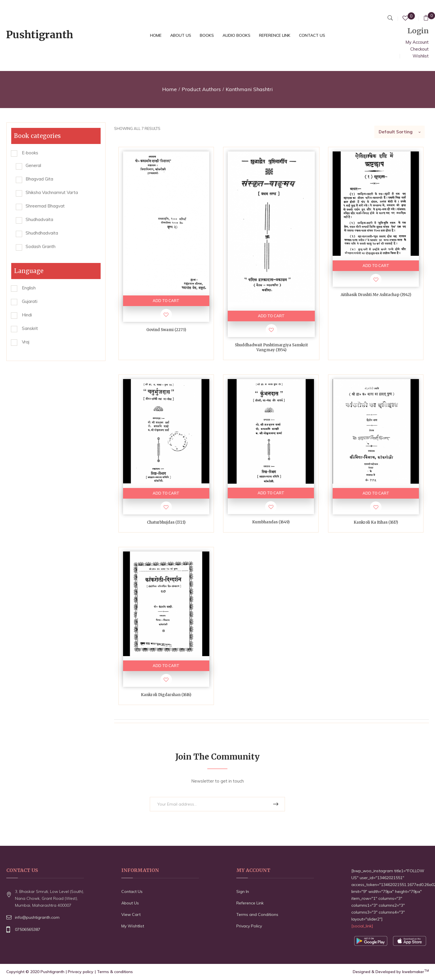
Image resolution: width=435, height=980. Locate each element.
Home (169, 89)
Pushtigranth (52, 972)
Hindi (27, 315)
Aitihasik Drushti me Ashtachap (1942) (376, 295)
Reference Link (250, 904)
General (33, 165)
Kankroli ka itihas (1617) (376, 523)
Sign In (243, 892)
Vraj (26, 342)
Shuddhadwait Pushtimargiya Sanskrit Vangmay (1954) (271, 348)
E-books (30, 153)
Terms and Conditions (257, 915)
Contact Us (132, 892)
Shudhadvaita (39, 219)
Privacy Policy (249, 927)
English (29, 288)
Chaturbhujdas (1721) (166, 523)
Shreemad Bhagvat (45, 206)
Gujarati (30, 301)
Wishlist (421, 56)
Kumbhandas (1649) (271, 522)
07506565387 (28, 930)
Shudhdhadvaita (42, 233)
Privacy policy (81, 972)
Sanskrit (30, 328)
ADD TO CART (166, 301)
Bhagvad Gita (39, 179)
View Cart (131, 915)
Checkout (419, 49)
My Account (417, 42)
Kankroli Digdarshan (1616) (166, 695)
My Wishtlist (133, 927)
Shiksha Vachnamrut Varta (52, 192)
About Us (130, 904)
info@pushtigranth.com (37, 918)
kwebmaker (416, 972)
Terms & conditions (115, 972)
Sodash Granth (41, 246)
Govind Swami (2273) (166, 330)
